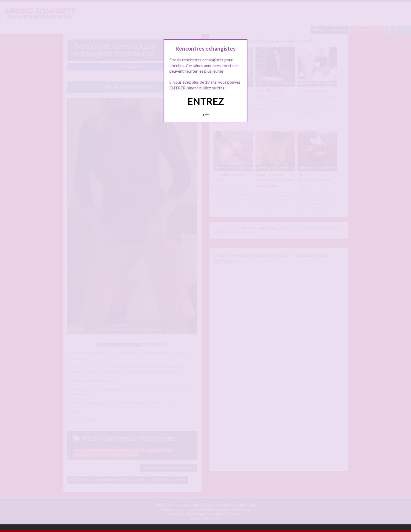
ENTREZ (206, 101)
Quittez (206, 115)
